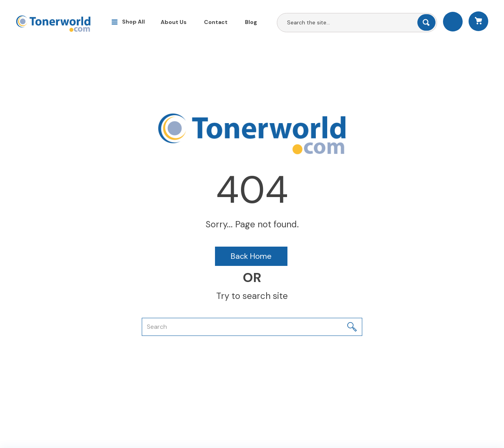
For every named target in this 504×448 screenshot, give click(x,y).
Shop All (133, 22)
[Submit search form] (426, 22)
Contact (216, 22)
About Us (174, 22)
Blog (251, 22)
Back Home (251, 256)
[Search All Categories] (357, 23)
